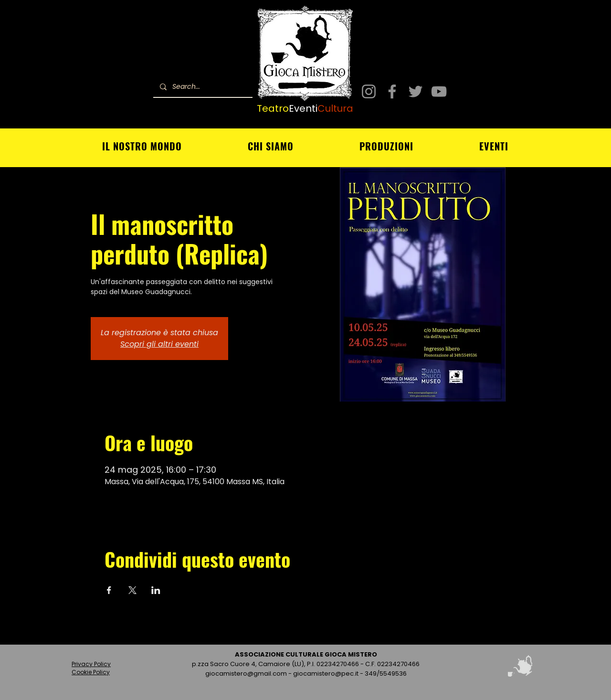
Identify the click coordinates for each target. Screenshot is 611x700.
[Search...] (202, 87)
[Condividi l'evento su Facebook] (109, 590)
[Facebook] (392, 91)
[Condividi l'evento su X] (132, 590)
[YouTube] (439, 91)
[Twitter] (416, 91)
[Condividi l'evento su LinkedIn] (156, 590)
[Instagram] (369, 91)
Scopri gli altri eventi (159, 344)
